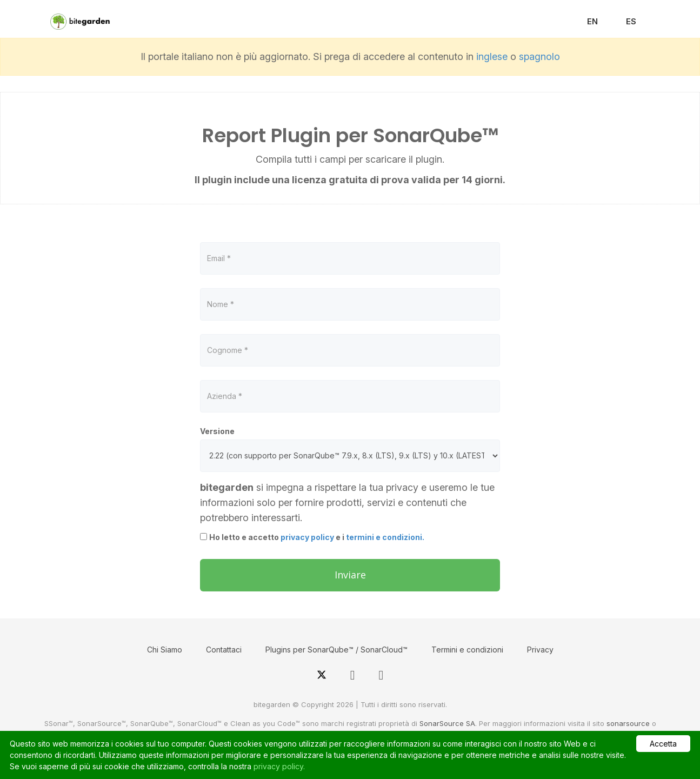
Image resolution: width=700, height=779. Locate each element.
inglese (492, 56)
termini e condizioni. (385, 537)
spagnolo (539, 56)
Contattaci (224, 650)
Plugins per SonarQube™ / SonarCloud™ (336, 650)
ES (631, 21)
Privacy (540, 650)
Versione (217, 431)
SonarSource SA (447, 723)
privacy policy (307, 537)
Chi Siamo (165, 650)
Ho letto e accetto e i (317, 537)
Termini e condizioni (467, 650)
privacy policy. (279, 766)
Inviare (350, 575)
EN (592, 21)
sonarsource (628, 723)
